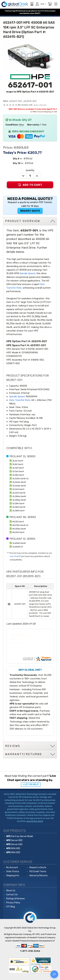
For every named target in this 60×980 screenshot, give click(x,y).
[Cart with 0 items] (50, 4)
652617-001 (42, 349)
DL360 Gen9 (18, 489)
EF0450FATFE (14, 356)
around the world (35, 821)
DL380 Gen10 (19, 507)
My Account (12, 867)
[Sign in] (37, 4)
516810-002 (37, 360)
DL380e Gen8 (19, 496)
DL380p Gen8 (19, 500)
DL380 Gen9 (18, 503)
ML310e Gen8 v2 (20, 525)
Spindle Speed (27, 273)
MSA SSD (13, 852)
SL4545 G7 (18, 547)
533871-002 (13, 363)
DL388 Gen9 (19, 511)
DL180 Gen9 (18, 475)
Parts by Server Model (20, 836)
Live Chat (14, 556)
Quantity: (30, 170)
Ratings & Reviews (15, 899)
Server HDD (14, 840)
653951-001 (38, 345)
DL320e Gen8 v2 (20, 478)
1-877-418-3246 (30, 951)
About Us (11, 891)
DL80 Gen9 (18, 464)
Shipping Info (13, 876)
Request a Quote (38, 867)
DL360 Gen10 (19, 493)
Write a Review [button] (40, 105)
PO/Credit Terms (38, 871)
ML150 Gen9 (18, 522)
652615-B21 (39, 341)
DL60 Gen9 (18, 461)
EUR (44, 4)
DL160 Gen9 (18, 471)
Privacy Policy (13, 903)
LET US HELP (32, 784)
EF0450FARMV (30, 353)
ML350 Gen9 (18, 532)
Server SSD (14, 844)
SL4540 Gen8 (19, 543)
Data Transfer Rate (20, 400)
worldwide (24, 13)
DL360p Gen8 (19, 486)
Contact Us (12, 895)
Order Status (13, 871)
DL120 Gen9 (18, 468)
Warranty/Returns (39, 876)
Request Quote (30, 211)
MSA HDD (13, 848)
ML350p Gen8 (19, 529)
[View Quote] (32, 4)
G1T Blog (11, 907)
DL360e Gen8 (19, 482)
